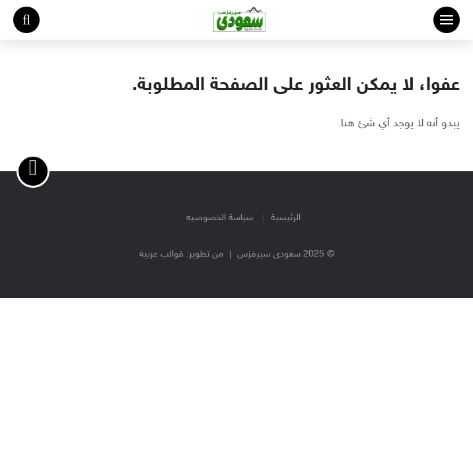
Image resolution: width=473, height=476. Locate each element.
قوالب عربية (162, 254)
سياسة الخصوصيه (220, 218)
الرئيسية (286, 218)
